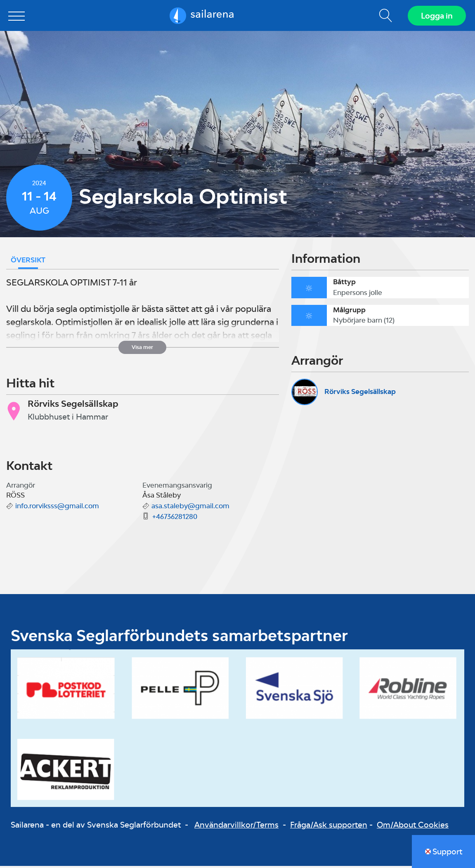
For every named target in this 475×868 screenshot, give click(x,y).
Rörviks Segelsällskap (360, 394)
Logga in (436, 17)
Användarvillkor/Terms (236, 827)
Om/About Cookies (413, 827)
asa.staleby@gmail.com (190, 508)
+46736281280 (175, 519)
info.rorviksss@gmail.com (57, 508)
